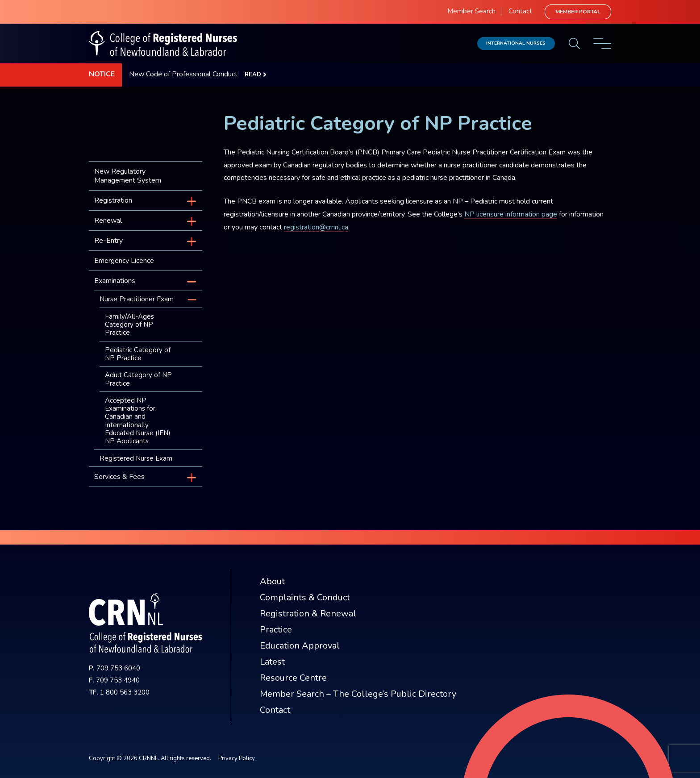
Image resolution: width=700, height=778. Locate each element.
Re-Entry (108, 241)
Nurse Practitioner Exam (137, 299)
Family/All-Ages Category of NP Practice (129, 325)
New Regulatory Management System (128, 176)
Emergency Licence (124, 261)
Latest (272, 662)
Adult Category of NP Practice (138, 379)
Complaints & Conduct (305, 597)
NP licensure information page (511, 214)
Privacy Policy (237, 758)
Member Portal (578, 12)
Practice (276, 630)
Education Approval (300, 646)
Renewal (108, 221)
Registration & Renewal (308, 614)
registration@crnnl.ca (316, 227)
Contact (520, 11)
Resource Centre (293, 678)
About (272, 581)
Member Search (471, 11)
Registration (113, 200)
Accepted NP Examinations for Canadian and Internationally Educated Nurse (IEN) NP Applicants (138, 421)
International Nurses (516, 43)
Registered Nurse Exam (136, 458)
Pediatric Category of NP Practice (138, 354)
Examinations (115, 281)
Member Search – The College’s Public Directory (358, 694)
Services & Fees (119, 477)
